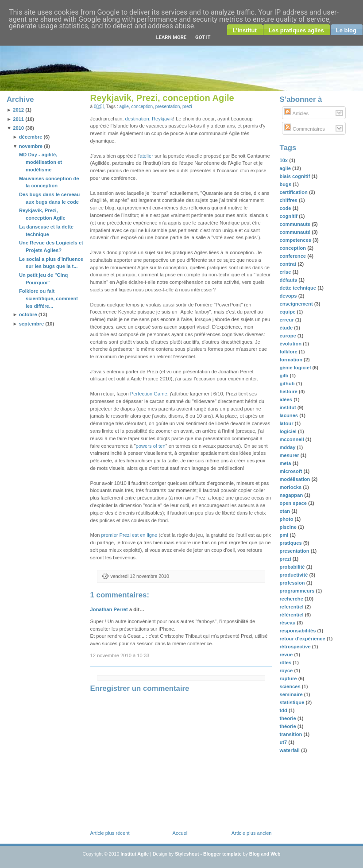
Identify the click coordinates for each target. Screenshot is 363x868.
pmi (284, 535)
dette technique (298, 288)
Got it (203, 37)
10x (284, 160)
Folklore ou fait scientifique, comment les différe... (48, 298)
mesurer (290, 455)
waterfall (290, 750)
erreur (287, 320)
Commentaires (305, 129)
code (286, 208)
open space (294, 503)
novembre (31, 146)
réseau (288, 623)
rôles (286, 663)
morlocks (291, 487)
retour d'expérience (303, 639)
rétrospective (295, 647)
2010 (18, 128)
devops (289, 296)
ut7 (284, 742)
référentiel (292, 615)
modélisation (295, 479)
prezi (187, 107)
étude (287, 328)
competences (296, 240)
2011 (18, 119)
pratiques (291, 543)
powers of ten (150, 446)
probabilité (293, 567)
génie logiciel (296, 368)
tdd (284, 710)
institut (288, 407)
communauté (295, 232)
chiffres (289, 200)
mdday (288, 447)
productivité (294, 575)
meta (286, 463)
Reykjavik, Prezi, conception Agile (162, 98)
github (288, 384)
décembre (31, 137)
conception (142, 107)
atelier (146, 156)
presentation (168, 107)
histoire (289, 391)
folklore (289, 352)
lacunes (289, 415)
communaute (295, 224)
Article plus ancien (252, 833)
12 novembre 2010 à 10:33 (120, 655)
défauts (289, 280)
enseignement (297, 304)
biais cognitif (295, 176)
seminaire (292, 694)
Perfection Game (149, 394)
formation (292, 360)
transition (291, 734)
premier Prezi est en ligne (129, 535)
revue (287, 655)
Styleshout (187, 854)
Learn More (171, 37)
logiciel (289, 431)
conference (293, 256)
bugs (286, 184)
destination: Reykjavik (149, 119)
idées (286, 399)
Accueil (181, 833)
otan (285, 511)
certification (294, 192)
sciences (290, 686)
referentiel (292, 607)
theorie (288, 718)
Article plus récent (110, 833)
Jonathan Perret (109, 609)
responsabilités (298, 631)
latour (287, 423)
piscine (289, 527)
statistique (292, 702)
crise (286, 272)
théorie (288, 726)
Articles (296, 113)
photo (287, 519)
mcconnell (292, 439)
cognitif (289, 216)
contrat (288, 264)
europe (288, 336)
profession (293, 583)
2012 (18, 110)
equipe (288, 312)
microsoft (291, 471)
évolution (291, 344)
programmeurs (297, 591)
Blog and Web (265, 854)
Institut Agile (135, 854)
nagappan (292, 495)
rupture (289, 678)
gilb (284, 376)
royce (287, 670)
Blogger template (222, 854)
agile (124, 107)
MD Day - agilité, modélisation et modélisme (41, 162)
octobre (28, 314)
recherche (292, 599)
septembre (32, 324)
